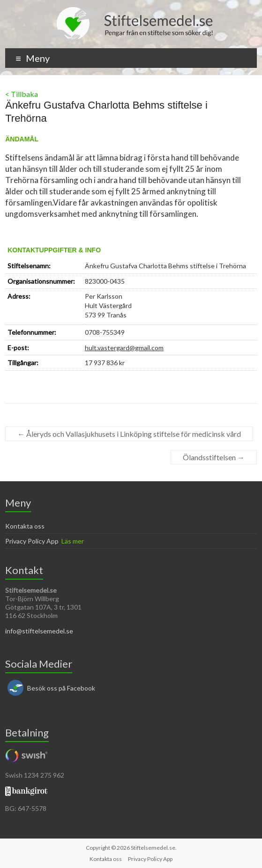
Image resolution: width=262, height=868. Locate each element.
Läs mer (73, 541)
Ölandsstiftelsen (214, 457)
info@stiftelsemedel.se (39, 631)
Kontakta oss (25, 526)
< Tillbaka (22, 94)
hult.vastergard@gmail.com (124, 348)
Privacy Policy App (32, 541)
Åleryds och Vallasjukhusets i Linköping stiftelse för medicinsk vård (129, 434)
